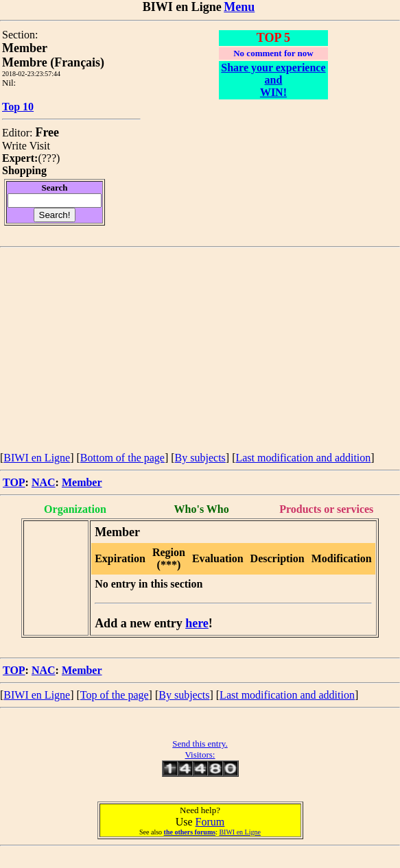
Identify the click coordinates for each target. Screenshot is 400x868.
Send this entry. (200, 744)
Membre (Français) (53, 62)
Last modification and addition (303, 458)
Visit (40, 146)
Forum (210, 822)
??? (49, 158)
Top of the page (115, 695)
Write (14, 146)
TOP (14, 482)
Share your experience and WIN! (273, 80)
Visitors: (200, 755)
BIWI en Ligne (37, 458)
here (197, 623)
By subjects (200, 458)
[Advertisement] (200, 350)
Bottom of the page (122, 458)
